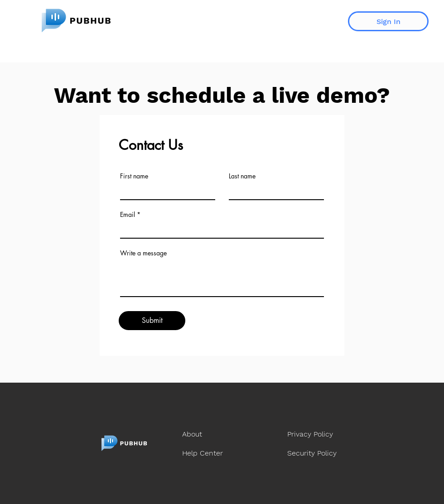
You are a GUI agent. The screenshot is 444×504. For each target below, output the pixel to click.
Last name (242, 176)
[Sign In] (388, 21)
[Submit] (152, 321)
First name (134, 176)
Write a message (143, 253)
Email (128, 215)
